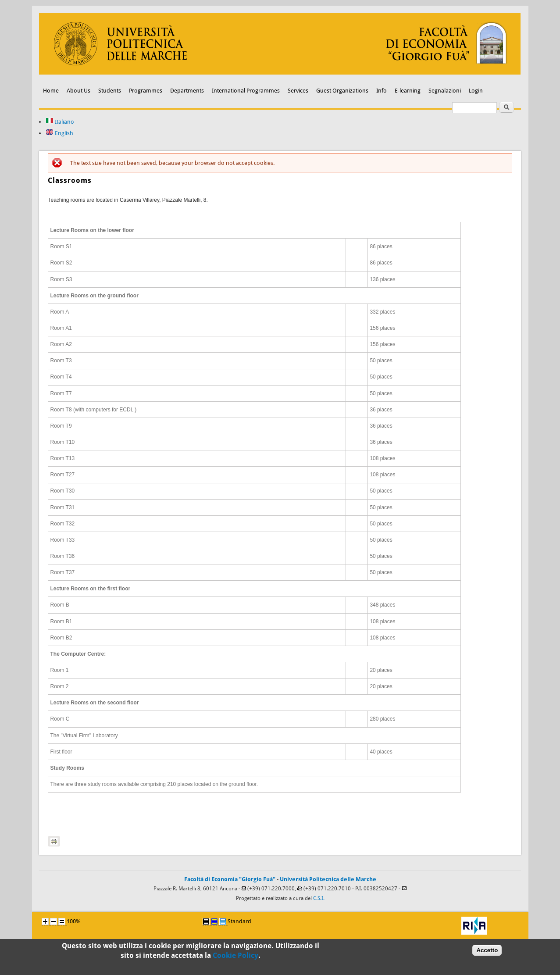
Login (476, 91)
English (59, 133)
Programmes (146, 91)
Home (51, 91)
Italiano (60, 122)
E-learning (408, 91)
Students (110, 91)
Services (298, 91)
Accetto (487, 952)
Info (382, 91)
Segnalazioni (445, 91)
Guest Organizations (342, 91)
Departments (187, 91)
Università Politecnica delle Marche (328, 879)
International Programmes (246, 91)
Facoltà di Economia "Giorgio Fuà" (230, 879)
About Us (78, 91)
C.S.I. (319, 898)
